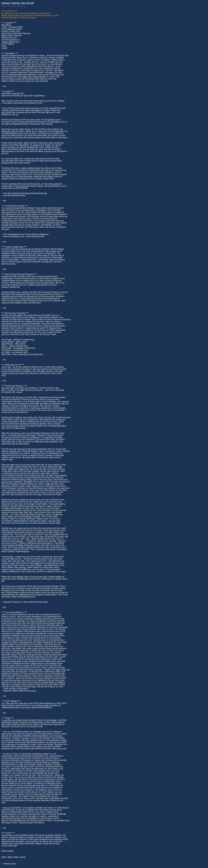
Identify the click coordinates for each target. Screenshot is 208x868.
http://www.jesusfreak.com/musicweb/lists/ (20, 818)
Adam (4, 857)
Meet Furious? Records (12, 36)
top (5, 86)
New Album (6, 25)
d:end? (5, 48)
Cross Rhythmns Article (12, 29)
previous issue (9, 864)
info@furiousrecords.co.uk (13, 708)
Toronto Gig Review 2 (11, 42)
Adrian (10, 857)
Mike (16, 857)
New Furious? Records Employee (16, 33)
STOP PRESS (8, 44)
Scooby (22, 857)
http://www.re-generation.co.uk (35, 756)
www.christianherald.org (36, 193)
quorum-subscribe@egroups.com (16, 821)
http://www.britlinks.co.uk (43, 736)
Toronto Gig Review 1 (11, 40)
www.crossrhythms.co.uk (14, 237)
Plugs (4, 46)
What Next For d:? (9, 38)
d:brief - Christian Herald (12, 27)
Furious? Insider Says (11, 31)
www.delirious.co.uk (56, 186)
